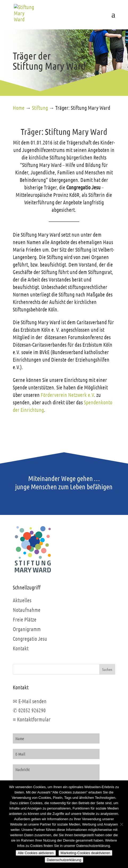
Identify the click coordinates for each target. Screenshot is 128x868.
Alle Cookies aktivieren (36, 853)
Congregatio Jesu (30, 639)
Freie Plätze (25, 619)
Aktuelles (22, 600)
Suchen (107, 669)
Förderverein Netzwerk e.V (67, 395)
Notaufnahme (27, 610)
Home (19, 108)
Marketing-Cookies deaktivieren (86, 853)
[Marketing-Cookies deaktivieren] (121, 824)
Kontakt (21, 648)
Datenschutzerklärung (64, 860)
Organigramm (27, 629)
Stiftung (40, 108)
